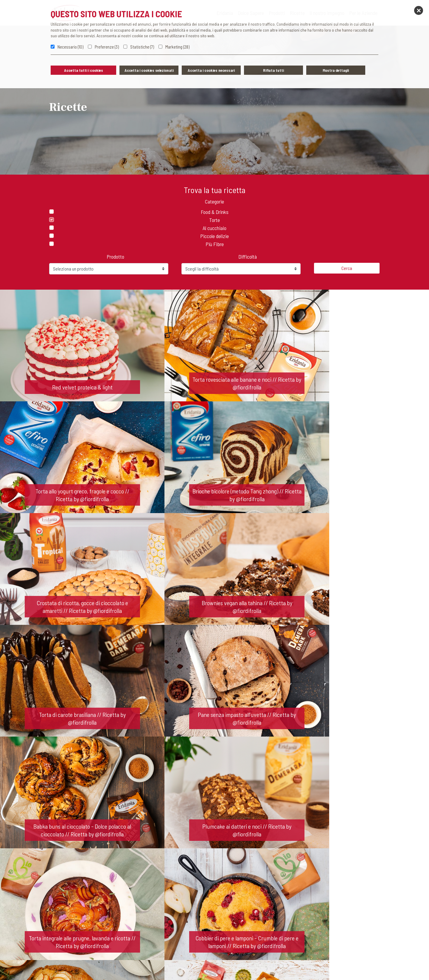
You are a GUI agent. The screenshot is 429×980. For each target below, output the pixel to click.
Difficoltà (248, 257)
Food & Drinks (215, 212)
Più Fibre (215, 244)
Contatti (177, 896)
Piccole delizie (214, 236)
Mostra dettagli (336, 70)
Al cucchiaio (214, 228)
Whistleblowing (196, 966)
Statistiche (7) (142, 47)
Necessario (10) (70, 47)
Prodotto (115, 257)
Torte (214, 220)
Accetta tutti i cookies (84, 70)
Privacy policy (162, 966)
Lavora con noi (246, 896)
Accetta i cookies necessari (211, 70)
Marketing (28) (177, 47)
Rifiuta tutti (273, 70)
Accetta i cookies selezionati (149, 70)
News (208, 896)
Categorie (214, 201)
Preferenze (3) (107, 47)
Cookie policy (229, 966)
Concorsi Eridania (264, 966)
